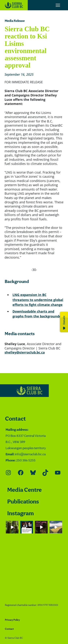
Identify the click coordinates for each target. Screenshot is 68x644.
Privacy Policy (12, 620)
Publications (23, 502)
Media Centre (24, 490)
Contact (15, 419)
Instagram (20, 514)
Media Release (15, 21)
